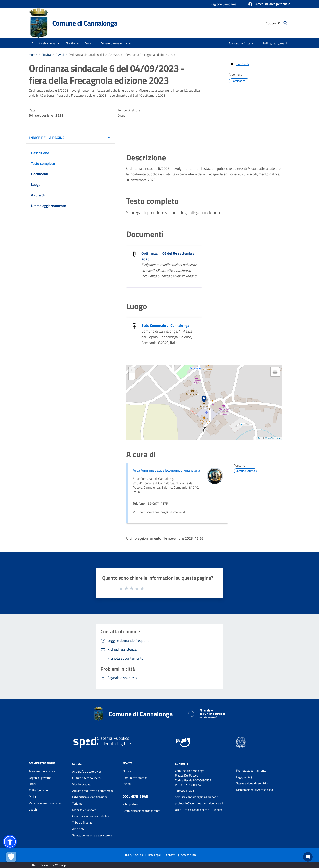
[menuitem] (237, 43)
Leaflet (258, 438)
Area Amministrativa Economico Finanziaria (166, 470)
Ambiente (79, 829)
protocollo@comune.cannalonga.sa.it (199, 803)
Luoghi (33, 809)
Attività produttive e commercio (92, 791)
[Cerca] (286, 23)
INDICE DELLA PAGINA (47, 138)
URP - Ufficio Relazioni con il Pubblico (199, 810)
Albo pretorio (131, 804)
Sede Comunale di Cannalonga (165, 325)
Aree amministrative (42, 771)
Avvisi (60, 55)
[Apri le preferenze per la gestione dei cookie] (11, 857)
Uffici (32, 784)
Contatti (181, 764)
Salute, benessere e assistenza (92, 835)
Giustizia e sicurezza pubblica (91, 816)
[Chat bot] (308, 857)
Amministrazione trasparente (142, 811)
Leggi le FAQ (244, 777)
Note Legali (155, 855)
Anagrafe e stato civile (86, 772)
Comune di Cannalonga (85, 23)
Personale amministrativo (45, 803)
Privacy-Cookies (133, 855)
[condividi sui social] (239, 64)
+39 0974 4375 (185, 790)
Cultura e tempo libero (86, 778)
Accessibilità (188, 855)
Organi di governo (40, 778)
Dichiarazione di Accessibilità (255, 790)
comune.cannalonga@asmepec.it (197, 797)
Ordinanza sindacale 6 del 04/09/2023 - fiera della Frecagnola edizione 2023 (122, 55)
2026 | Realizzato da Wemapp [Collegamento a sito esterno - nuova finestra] (48, 865)
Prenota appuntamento (251, 771)
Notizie (127, 771)
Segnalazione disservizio (252, 783)
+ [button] (132, 370)
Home (33, 55)
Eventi (127, 784)
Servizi (77, 764)
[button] (269, 4)
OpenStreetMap (273, 438)
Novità (46, 55)
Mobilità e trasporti (84, 810)
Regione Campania (223, 4)
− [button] (132, 377)
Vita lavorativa (81, 784)
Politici (33, 797)
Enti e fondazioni (39, 790)
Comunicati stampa (135, 778)
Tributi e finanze (82, 822)
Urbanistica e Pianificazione (90, 797)
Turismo (77, 804)
